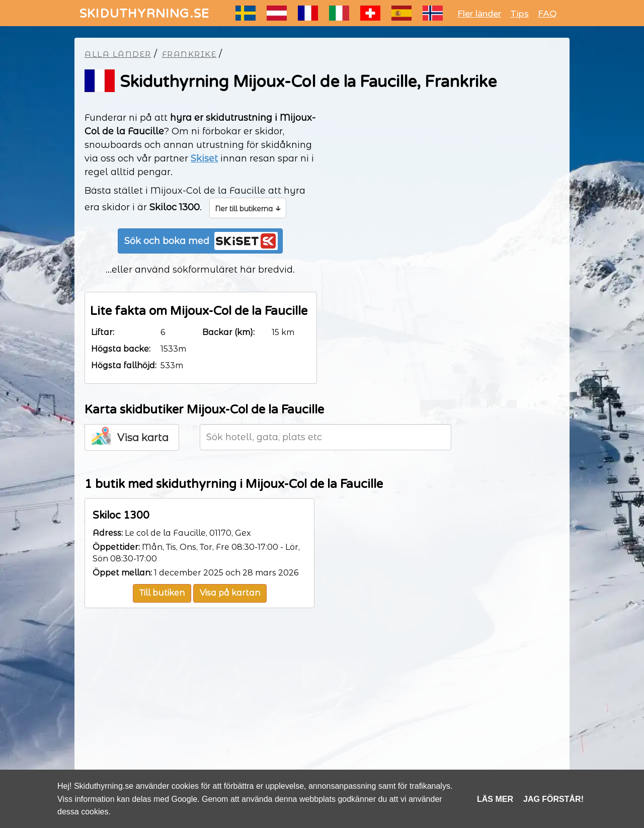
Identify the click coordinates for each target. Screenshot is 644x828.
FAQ (547, 14)
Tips (519, 14)
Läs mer (495, 799)
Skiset (204, 158)
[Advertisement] (322, 709)
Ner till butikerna (248, 208)
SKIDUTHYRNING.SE (144, 14)
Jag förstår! (553, 799)
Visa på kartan (230, 593)
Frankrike (189, 54)
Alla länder (118, 54)
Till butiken (162, 593)
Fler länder (479, 14)
